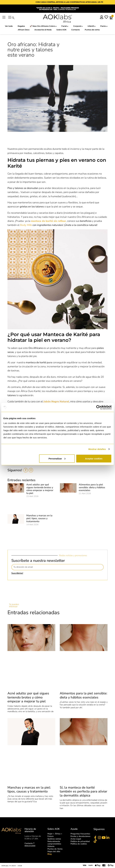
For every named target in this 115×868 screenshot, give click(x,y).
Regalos (21, 26)
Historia (51, 846)
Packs (104, 26)
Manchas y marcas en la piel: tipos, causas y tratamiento (39, 518)
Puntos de (55, 849)
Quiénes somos (54, 839)
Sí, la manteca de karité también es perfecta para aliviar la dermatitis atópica (83, 791)
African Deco (24, 30)
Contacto (76, 30)
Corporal (78, 26)
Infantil (92, 26)
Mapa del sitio (54, 851)
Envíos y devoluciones (80, 836)
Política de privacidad (80, 841)
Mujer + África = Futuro (55, 835)
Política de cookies (79, 844)
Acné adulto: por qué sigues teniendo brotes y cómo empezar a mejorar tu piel (40, 489)
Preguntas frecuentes (80, 834)
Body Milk (26, 225)
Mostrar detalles (97, 449)
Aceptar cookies (94, 458)
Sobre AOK (61, 30)
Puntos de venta (92, 30)
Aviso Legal (76, 839)
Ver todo (9, 26)
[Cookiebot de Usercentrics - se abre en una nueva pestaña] (98, 407)
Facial (65, 26)
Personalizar (57, 458)
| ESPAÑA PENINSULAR (58, 9)
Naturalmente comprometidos (54, 843)
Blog (50, 854)
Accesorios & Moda (43, 30)
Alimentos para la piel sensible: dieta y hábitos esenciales (92, 487)
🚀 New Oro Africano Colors (43, 26)
